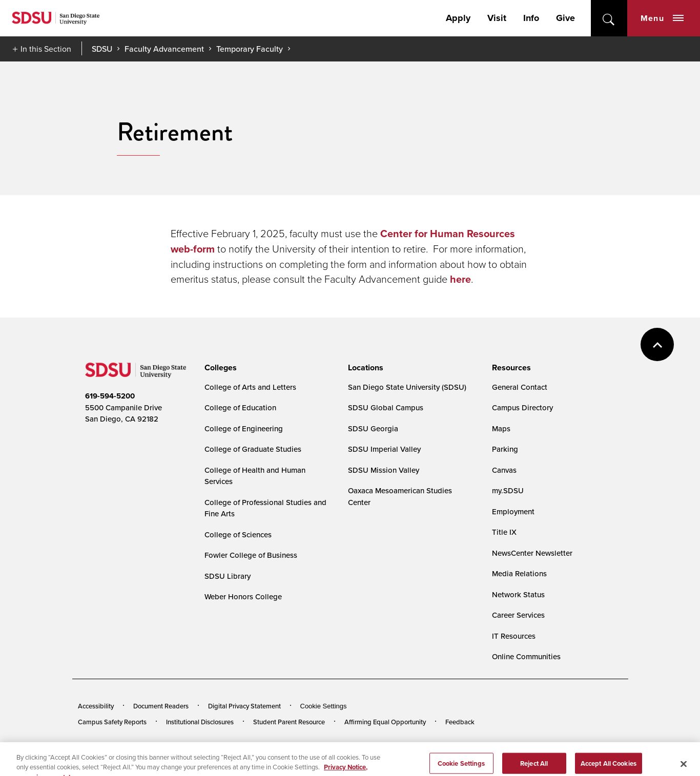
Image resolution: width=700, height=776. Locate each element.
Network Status (518, 594)
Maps (501, 428)
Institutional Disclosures (200, 722)
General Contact (520, 387)
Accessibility (96, 706)
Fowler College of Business (251, 555)
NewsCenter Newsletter (532, 553)
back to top (657, 344)
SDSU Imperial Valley (384, 449)
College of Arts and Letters (250, 387)
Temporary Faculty (250, 49)
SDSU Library (228, 576)
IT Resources (514, 636)
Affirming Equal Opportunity (385, 722)
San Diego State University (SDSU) (407, 387)
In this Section (46, 49)
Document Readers (161, 706)
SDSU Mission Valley (384, 470)
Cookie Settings (324, 706)
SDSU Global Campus (386, 407)
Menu (662, 18)
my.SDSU (508, 490)
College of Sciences (238, 534)
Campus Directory (522, 407)
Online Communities (526, 656)
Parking (505, 449)
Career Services (518, 615)
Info (531, 18)
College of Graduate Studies (253, 449)
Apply (458, 18)
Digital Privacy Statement (244, 706)
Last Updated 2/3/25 (286, 750)
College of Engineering (244, 428)
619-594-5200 (110, 396)
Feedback (460, 722)
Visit (497, 18)
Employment (513, 511)
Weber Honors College (243, 596)
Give (565, 18)
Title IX (504, 532)
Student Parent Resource (289, 722)
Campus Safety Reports (112, 722)
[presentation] (219, 368)
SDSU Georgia (373, 428)
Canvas (504, 470)
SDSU (102, 49)
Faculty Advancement (164, 49)
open (609, 18)
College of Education (240, 407)
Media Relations (519, 573)
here (460, 279)
